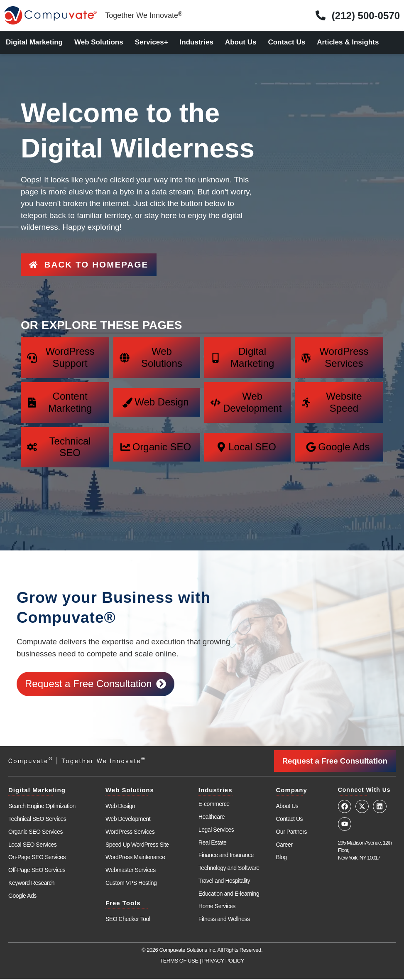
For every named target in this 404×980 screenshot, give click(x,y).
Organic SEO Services (36, 833)
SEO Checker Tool (128, 920)
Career (284, 846)
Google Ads (22, 897)
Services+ (152, 42)
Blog (281, 859)
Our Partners (291, 833)
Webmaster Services (131, 871)
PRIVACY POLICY (223, 962)
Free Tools (123, 904)
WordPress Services (130, 833)
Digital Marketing (34, 42)
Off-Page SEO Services (37, 871)
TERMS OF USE (179, 962)
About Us (241, 42)
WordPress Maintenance (135, 859)
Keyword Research (31, 884)
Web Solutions (99, 42)
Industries (197, 42)
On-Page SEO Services (37, 859)
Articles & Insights (348, 42)
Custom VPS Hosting (131, 884)
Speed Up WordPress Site (137, 846)
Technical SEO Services (37, 820)
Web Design (120, 807)
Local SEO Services (32, 846)
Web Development (128, 820)
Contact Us (286, 42)
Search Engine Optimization (42, 807)
